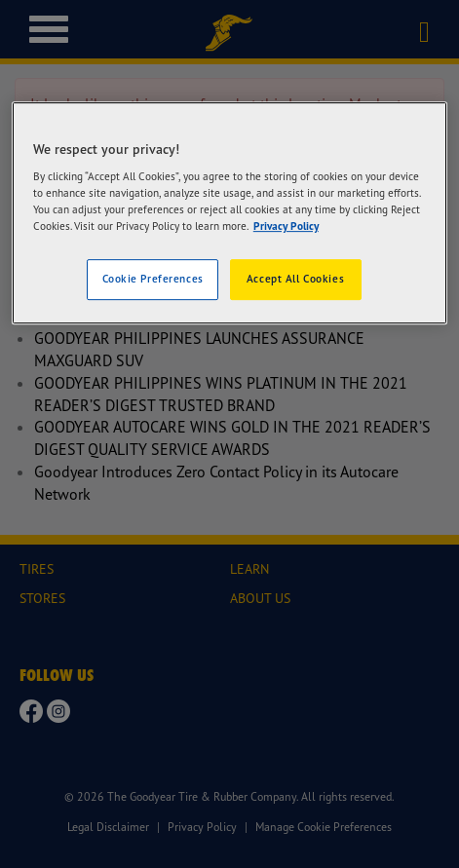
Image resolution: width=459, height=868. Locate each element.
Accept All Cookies (295, 280)
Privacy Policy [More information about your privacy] (286, 227)
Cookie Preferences (153, 280)
